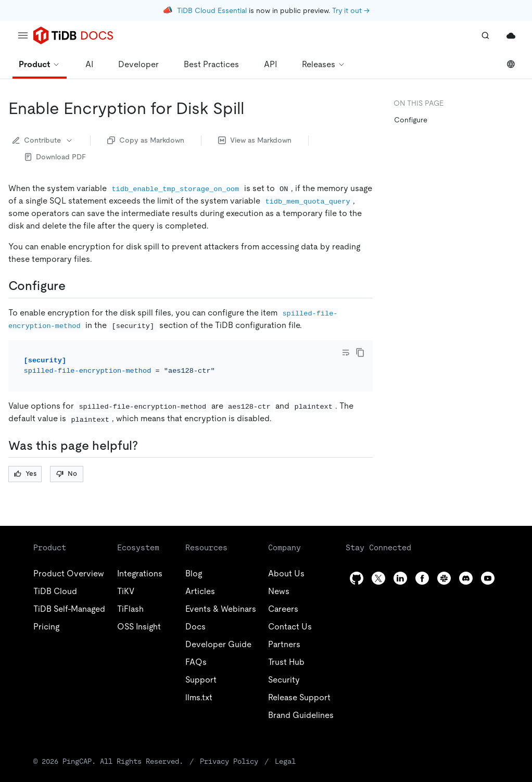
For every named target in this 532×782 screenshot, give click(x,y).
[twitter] (378, 578)
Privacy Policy (229, 761)
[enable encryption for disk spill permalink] (252, 108)
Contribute (43, 140)
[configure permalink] (74, 286)
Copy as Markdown (146, 140)
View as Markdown (255, 140)
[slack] (444, 578)
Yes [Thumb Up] (25, 474)
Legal (285, 761)
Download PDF (55, 157)
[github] (357, 578)
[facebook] (422, 578)
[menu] (23, 35)
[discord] (466, 578)
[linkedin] (400, 578)
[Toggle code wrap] (346, 352)
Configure (411, 120)
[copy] (360, 352)
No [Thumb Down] (67, 474)
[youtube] (488, 578)
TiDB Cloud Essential (212, 10)
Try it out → (351, 10)
